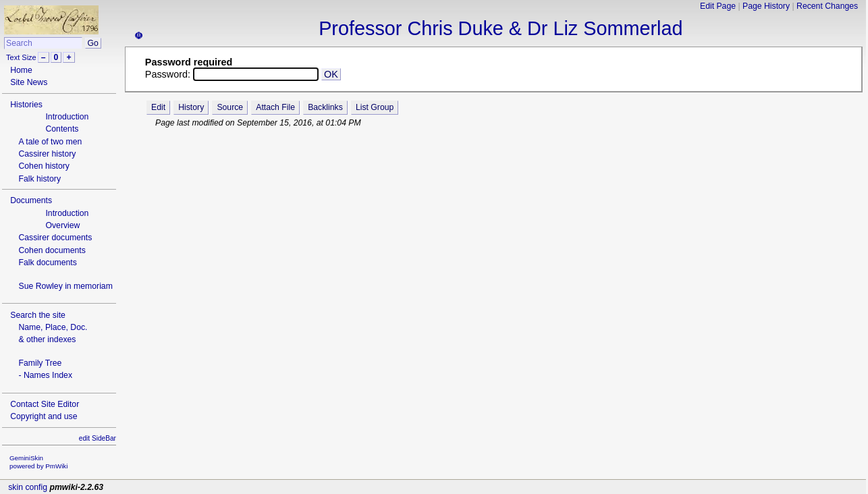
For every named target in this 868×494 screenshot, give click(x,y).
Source (230, 107)
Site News (29, 82)
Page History (766, 6)
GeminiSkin (26, 458)
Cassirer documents (55, 238)
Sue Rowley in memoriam (65, 286)
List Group (375, 107)
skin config (28, 487)
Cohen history (44, 166)
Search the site (38, 315)
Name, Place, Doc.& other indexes (53, 333)
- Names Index (45, 375)
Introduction (67, 117)
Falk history (39, 179)
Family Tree (40, 363)
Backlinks (325, 107)
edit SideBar (98, 438)
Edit (158, 107)
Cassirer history (47, 154)
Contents (62, 129)
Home (21, 70)
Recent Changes (827, 6)
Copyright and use (44, 416)
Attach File (275, 107)
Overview (62, 225)
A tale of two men (50, 142)
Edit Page (718, 6)
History (191, 107)
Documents (31, 200)
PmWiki (56, 466)
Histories (26, 105)
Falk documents (47, 263)
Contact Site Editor (45, 404)
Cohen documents (52, 250)
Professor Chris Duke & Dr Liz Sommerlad (500, 28)
